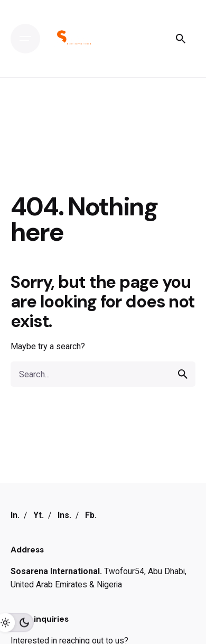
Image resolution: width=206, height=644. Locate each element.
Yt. (39, 515)
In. (15, 515)
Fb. (91, 515)
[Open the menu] (25, 39)
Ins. (64, 515)
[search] (183, 374)
